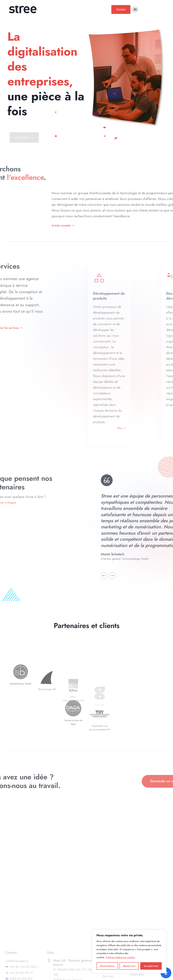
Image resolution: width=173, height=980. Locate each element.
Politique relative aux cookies (120, 957)
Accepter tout (151, 966)
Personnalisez (107, 966)
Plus (142, 428)
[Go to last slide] (149, 576)
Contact (121, 9)
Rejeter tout (129, 966)
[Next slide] (157, 576)
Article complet (137, 225)
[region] (129, 951)
